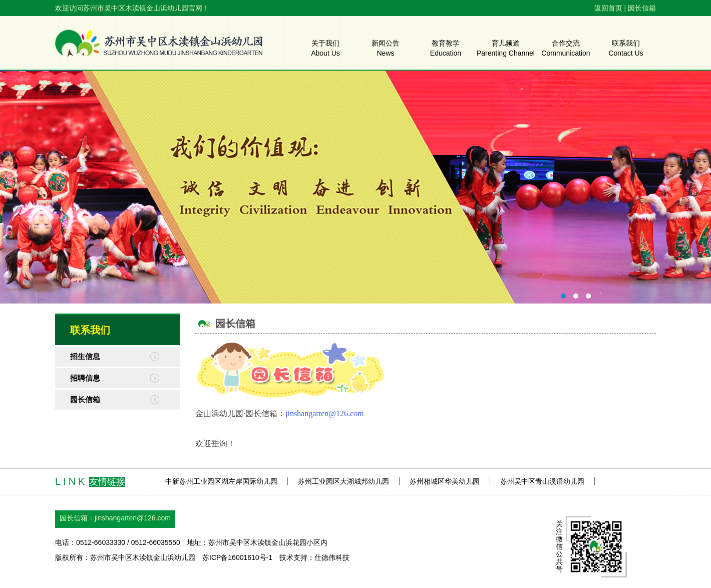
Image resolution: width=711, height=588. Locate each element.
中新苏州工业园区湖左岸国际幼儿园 (221, 481)
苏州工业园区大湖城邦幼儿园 (343, 481)
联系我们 (626, 47)
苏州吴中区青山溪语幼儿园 (542, 481)
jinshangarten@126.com (133, 518)
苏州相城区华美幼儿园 (445, 481)
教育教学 (446, 47)
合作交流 (566, 47)
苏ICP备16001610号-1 (237, 557)
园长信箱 (642, 8)
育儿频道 (506, 47)
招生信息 (85, 356)
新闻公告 (386, 47)
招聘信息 (85, 378)
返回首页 (608, 8)
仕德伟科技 (332, 557)
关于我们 (325, 47)
